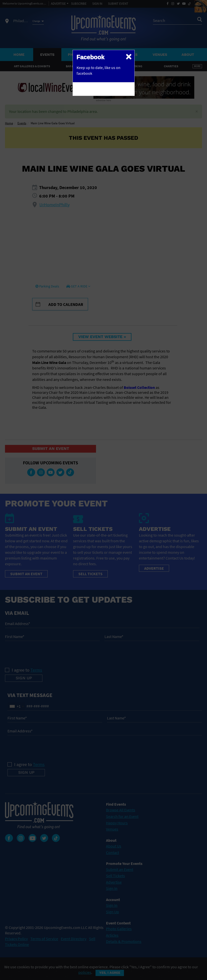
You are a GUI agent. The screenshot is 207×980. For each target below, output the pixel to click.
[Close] (129, 56)
